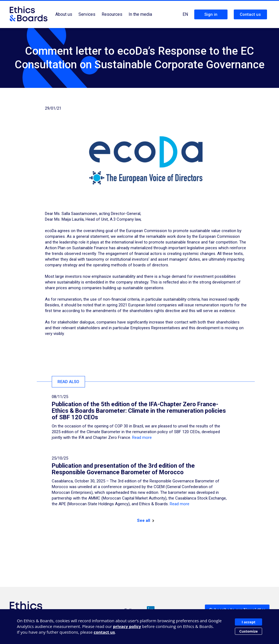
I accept (248, 622)
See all (146, 520)
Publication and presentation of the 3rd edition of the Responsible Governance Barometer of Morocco (123, 469)
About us (64, 14)
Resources (112, 14)
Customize (248, 631)
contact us (104, 632)
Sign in (211, 14)
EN (185, 14)
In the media (140, 14)
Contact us (250, 14)
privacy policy (127, 626)
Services (87, 14)
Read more (142, 437)
